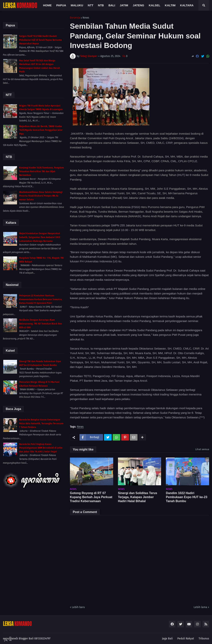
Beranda (75, 18)
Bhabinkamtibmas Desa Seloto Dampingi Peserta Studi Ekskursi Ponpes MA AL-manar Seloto (41, 196)
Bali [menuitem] (112, 5)
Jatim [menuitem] (124, 5)
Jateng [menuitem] (138, 5)
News (86, 18)
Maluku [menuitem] (77, 5)
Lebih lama (200, 607)
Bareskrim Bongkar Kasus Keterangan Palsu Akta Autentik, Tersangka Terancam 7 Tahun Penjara (41, 423)
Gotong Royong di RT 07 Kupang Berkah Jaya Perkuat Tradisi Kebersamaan (91, 497)
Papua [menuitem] (61, 5)
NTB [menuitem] (101, 5)
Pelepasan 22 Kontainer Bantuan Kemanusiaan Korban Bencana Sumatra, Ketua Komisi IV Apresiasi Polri (41, 299)
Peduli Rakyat (186, 639)
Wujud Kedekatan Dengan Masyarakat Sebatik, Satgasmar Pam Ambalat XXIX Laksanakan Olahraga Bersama (40, 237)
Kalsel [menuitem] (155, 5)
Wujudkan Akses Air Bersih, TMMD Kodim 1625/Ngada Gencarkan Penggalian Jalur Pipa (41, 130)
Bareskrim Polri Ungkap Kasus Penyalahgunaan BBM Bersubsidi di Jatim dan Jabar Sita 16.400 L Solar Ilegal (41, 448)
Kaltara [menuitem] (187, 5)
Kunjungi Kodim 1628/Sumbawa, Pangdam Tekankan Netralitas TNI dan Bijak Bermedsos (41, 171)
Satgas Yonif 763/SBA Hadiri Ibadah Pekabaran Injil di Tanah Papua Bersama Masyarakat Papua (41, 40)
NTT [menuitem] (90, 5)
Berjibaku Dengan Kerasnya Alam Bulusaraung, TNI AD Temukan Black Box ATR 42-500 (41, 324)
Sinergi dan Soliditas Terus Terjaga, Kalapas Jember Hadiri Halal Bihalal (138, 497)
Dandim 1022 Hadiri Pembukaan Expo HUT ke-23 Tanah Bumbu (187, 497)
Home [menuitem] (47, 5)
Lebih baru (78, 607)
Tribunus (204, 639)
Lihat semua (202, 449)
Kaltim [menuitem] (170, 5)
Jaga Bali (167, 639)
